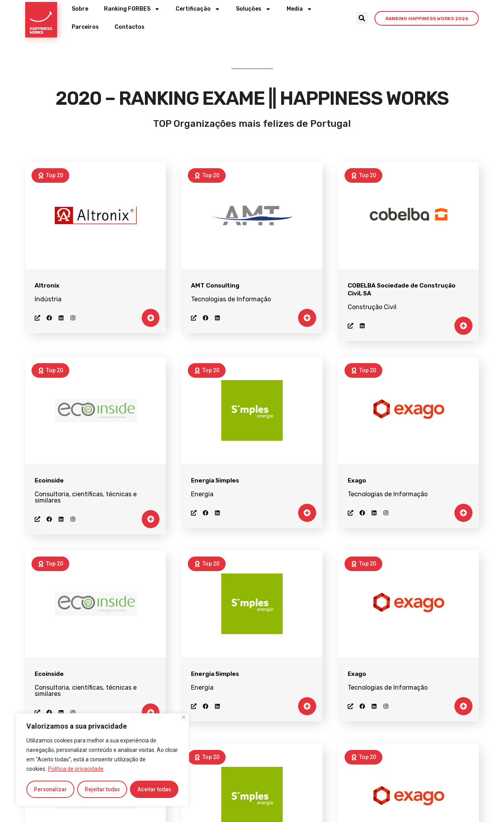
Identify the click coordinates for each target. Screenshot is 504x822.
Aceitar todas (154, 789)
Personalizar (50, 789)
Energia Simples (215, 481)
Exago (357, 481)
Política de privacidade (76, 770)
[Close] (184, 718)
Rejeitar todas (102, 789)
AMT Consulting (215, 286)
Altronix (47, 286)
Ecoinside (49, 481)
